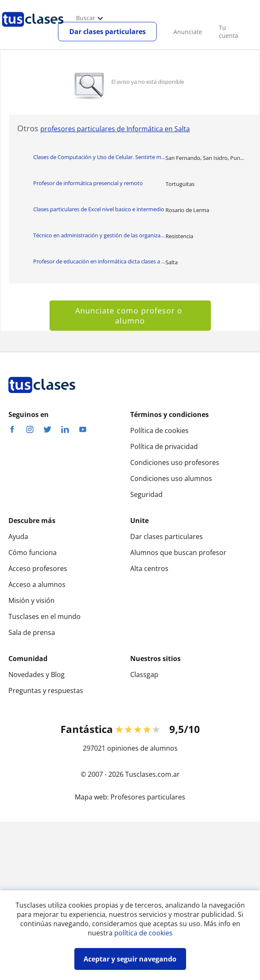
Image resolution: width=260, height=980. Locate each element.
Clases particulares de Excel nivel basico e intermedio (99, 209)
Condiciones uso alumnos (171, 478)
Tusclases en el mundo (45, 616)
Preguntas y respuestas (46, 691)
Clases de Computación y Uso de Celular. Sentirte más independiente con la (99, 157)
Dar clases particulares (108, 32)
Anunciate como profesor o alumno (130, 316)
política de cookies (143, 933)
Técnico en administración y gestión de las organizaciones (99, 235)
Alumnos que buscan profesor (178, 552)
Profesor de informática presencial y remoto (88, 183)
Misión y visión (32, 600)
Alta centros (149, 568)
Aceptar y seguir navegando (130, 959)
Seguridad (146, 494)
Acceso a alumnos (37, 584)
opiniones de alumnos (142, 748)
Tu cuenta (228, 32)
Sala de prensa (32, 632)
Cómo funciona (33, 552)
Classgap (144, 675)
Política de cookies (159, 430)
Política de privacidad (164, 446)
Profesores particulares (148, 797)
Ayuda (18, 536)
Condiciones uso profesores (175, 462)
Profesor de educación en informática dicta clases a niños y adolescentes (99, 261)
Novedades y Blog (37, 675)
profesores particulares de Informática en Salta (115, 129)
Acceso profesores (38, 568)
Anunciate (188, 32)
